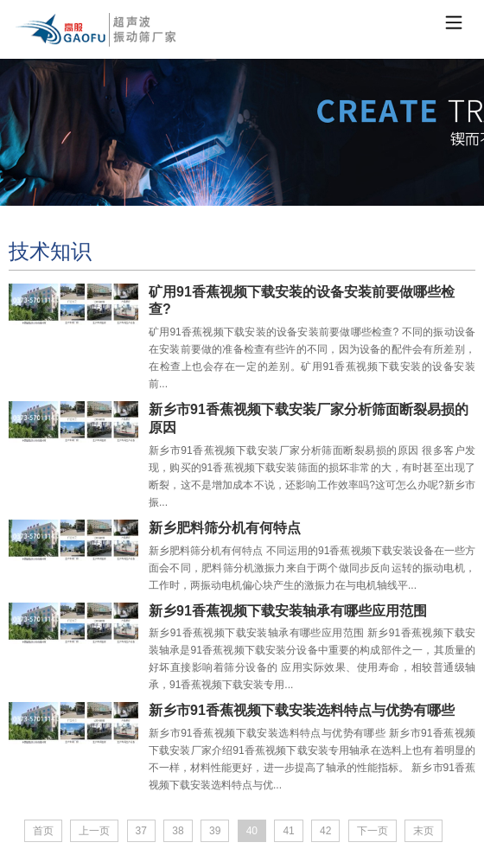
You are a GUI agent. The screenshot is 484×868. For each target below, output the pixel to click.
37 (141, 831)
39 (215, 831)
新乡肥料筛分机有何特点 (225, 528)
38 (178, 831)
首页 (43, 831)
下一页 (373, 831)
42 (325, 831)
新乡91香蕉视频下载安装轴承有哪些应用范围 (288, 611)
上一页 (94, 831)
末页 (423, 831)
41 (288, 831)
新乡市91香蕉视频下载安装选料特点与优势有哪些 (302, 710)
